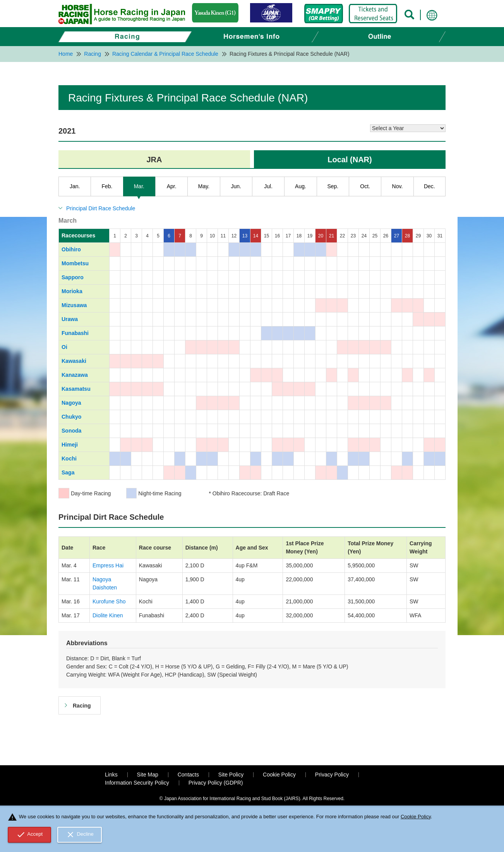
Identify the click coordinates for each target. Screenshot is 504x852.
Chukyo (71, 417)
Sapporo (73, 277)
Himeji (70, 445)
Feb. (107, 186)
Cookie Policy (279, 775)
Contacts (188, 775)
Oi (64, 347)
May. (204, 186)
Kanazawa (75, 375)
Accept (30, 835)
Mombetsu (75, 263)
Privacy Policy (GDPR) (216, 783)
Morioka (72, 291)
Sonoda (71, 431)
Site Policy (231, 775)
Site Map (148, 775)
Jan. (75, 186)
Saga (68, 472)
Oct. (365, 186)
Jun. (236, 186)
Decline (80, 835)
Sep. (333, 186)
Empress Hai (108, 565)
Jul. (268, 186)
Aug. (301, 186)
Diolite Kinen (108, 615)
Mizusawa (74, 305)
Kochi (69, 459)
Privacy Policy (332, 775)
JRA (154, 160)
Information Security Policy (137, 783)
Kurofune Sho (109, 601)
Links (111, 775)
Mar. (139, 186)
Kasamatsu (76, 389)
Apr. (172, 186)
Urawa (70, 319)
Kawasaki (74, 361)
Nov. (398, 186)
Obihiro (71, 249)
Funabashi (75, 333)
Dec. (429, 186)
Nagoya (71, 403)
